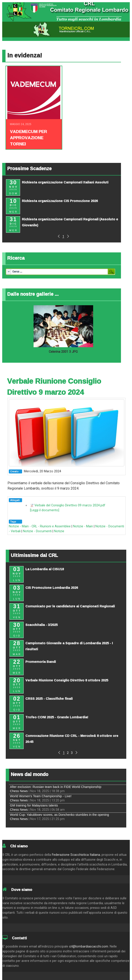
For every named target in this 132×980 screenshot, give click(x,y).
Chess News (19, 791)
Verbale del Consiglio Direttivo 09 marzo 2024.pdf (70, 505)
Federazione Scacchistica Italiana (76, 855)
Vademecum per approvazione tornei (28, 138)
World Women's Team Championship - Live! (41, 796)
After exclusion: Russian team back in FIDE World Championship (56, 787)
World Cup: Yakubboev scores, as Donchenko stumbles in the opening (59, 815)
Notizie (59, 531)
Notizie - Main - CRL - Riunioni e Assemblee (40, 526)
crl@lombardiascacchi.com (89, 947)
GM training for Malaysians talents (34, 805)
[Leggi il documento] (45, 510)
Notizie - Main (83, 526)
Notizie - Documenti (37, 531)
